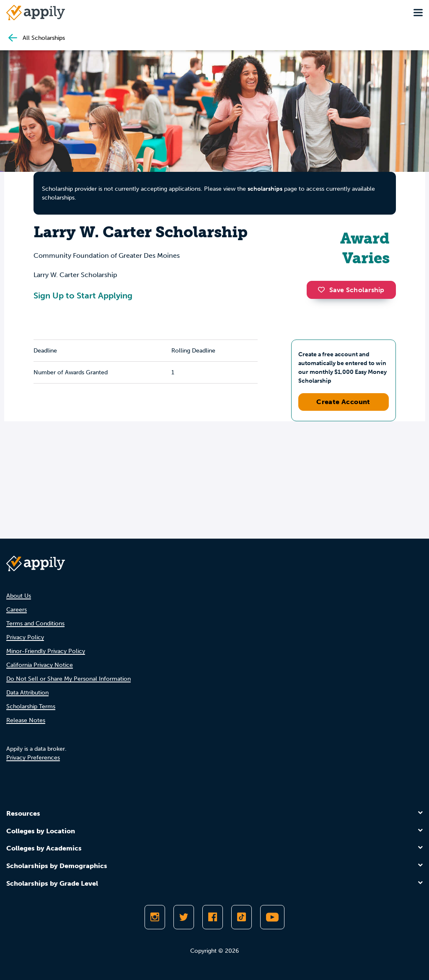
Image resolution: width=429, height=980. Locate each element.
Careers (17, 610)
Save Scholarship (351, 290)
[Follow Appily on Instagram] (155, 917)
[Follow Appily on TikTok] (242, 917)
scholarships (265, 189)
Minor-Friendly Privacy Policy (46, 651)
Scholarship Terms (31, 706)
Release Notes (26, 720)
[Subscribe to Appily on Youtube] (272, 917)
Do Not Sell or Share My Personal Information (68, 679)
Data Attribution (27, 693)
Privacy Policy (25, 637)
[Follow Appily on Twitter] (184, 917)
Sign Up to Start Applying (83, 296)
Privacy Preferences (33, 758)
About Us (19, 596)
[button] (323, 290)
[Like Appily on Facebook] (213, 917)
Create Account (343, 402)
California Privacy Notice (40, 665)
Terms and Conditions (35, 624)
